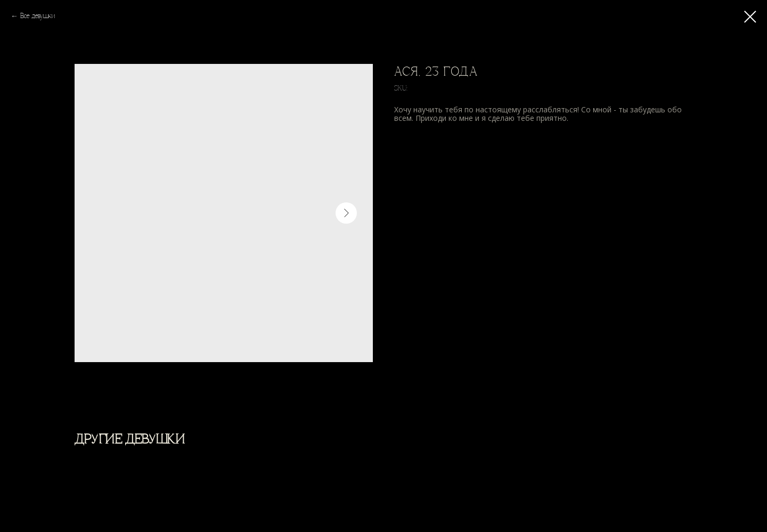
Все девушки (38, 16)
